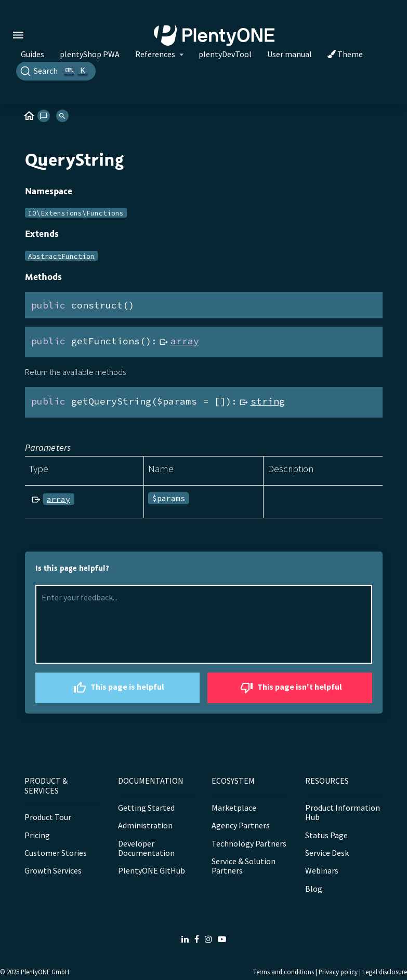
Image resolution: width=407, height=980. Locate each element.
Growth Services (53, 870)
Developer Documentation (146, 848)
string (268, 401)
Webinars (322, 870)
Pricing (37, 835)
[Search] (56, 71)
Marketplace (234, 808)
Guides (32, 54)
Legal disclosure (385, 972)
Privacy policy (338, 972)
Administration (145, 825)
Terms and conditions (284, 972)
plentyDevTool (225, 54)
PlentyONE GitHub (152, 870)
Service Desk (327, 853)
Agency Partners (241, 825)
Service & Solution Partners (244, 866)
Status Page (326, 835)
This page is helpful (117, 688)
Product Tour (48, 817)
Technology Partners (249, 843)
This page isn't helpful (290, 688)
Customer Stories (56, 853)
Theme (345, 54)
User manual (290, 54)
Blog (314, 889)
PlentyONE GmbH (45, 972)
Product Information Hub (343, 812)
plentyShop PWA (90, 54)
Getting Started (146, 808)
